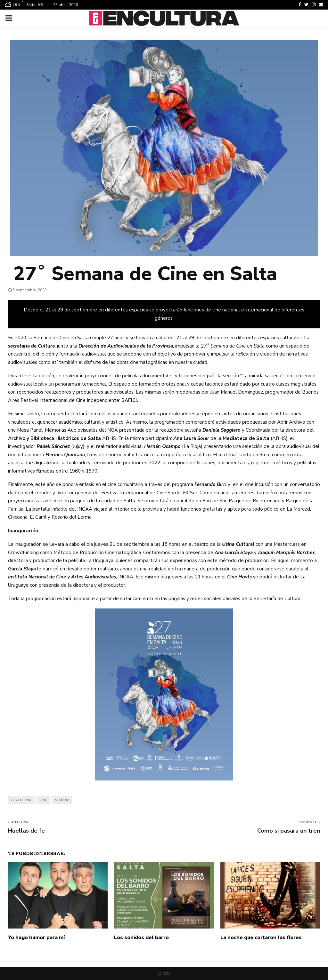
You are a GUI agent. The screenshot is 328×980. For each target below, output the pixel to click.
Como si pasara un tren (289, 831)
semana (62, 800)
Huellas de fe (26, 831)
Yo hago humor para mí (36, 937)
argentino (21, 800)
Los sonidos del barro (141, 937)
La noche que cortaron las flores (261, 937)
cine (43, 800)
